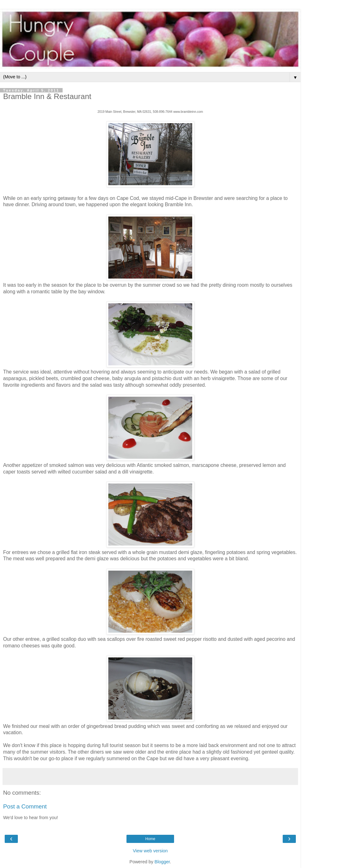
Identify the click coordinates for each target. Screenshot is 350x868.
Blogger (162, 862)
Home (150, 839)
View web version (150, 851)
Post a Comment (25, 806)
